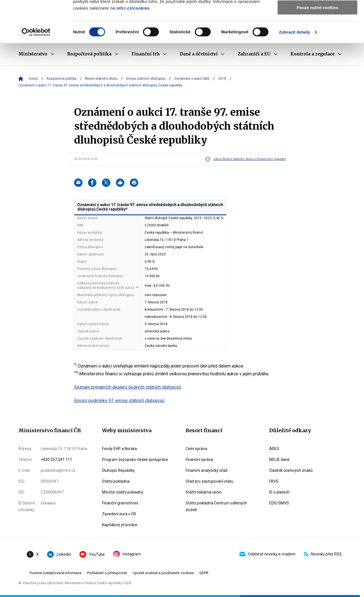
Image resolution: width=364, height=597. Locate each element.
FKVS (274, 481)
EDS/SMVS (279, 503)
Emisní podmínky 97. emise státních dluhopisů (119, 401)
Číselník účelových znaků (291, 470)
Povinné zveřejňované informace (55, 573)
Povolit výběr (317, 30)
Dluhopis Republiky (118, 470)
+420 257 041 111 (56, 460)
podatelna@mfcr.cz (58, 470)
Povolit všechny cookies (317, 14)
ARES (274, 449)
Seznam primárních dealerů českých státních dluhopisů (128, 387)
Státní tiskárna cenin (204, 492)
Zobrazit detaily (295, 71)
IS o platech (279, 492)
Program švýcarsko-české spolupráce (135, 460)
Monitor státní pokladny (123, 492)
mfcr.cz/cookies (133, 47)
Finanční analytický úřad (207, 470)
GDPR (204, 573)
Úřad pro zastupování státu (209, 481)
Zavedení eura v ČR (119, 514)
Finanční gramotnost (120, 503)
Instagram (127, 554)
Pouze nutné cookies (317, 46)
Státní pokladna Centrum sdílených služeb (216, 506)
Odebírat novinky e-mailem (267, 554)
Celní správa (196, 449)
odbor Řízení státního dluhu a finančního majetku (250, 159)
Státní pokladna (116, 481)
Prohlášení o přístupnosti (107, 573)
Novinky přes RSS (323, 554)
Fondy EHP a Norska (119, 449)
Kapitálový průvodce (120, 525)
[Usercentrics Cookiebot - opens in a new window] (36, 71)
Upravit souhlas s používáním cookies (163, 573)
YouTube (92, 554)
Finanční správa (199, 460)
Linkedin (59, 554)
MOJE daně (279, 460)
